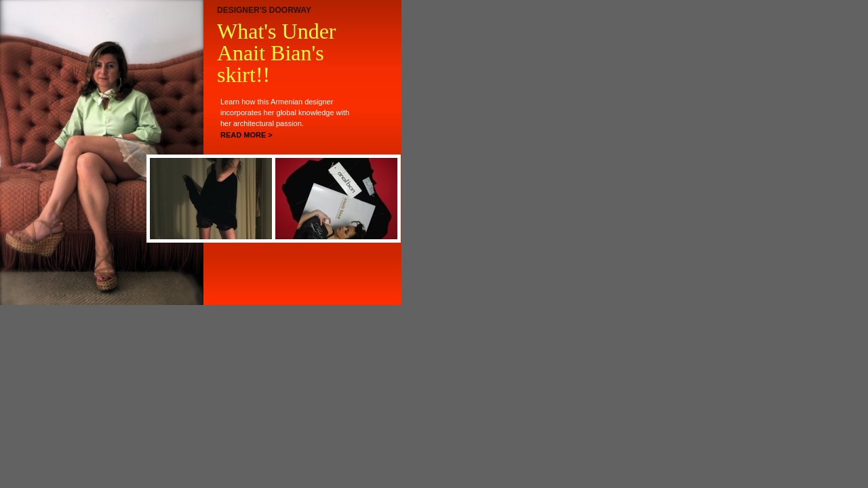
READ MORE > (246, 135)
